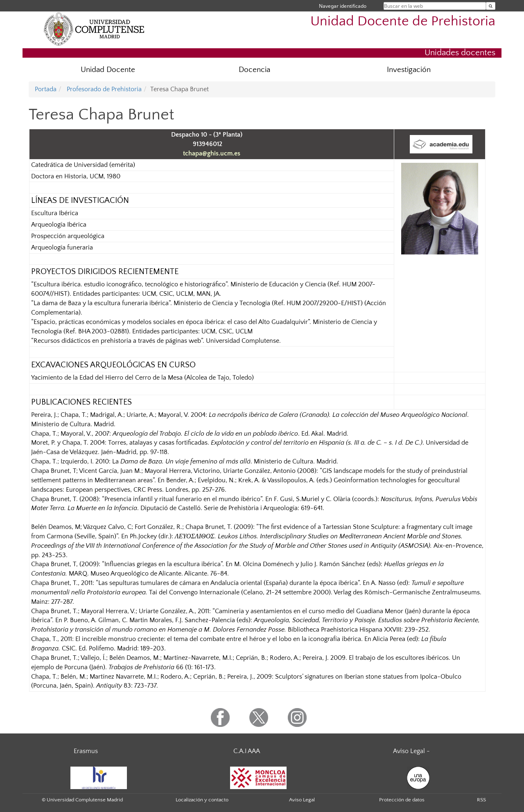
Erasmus (86, 751)
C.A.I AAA (247, 751)
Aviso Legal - (411, 751)
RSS (481, 800)
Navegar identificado (343, 6)
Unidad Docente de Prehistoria (403, 21)
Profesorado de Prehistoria (103, 89)
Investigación (409, 70)
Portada (46, 89)
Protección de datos (402, 800)
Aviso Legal (302, 800)
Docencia (254, 70)
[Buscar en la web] (491, 6)
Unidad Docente (108, 70)
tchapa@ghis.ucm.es (212, 153)
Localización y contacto (202, 800)
